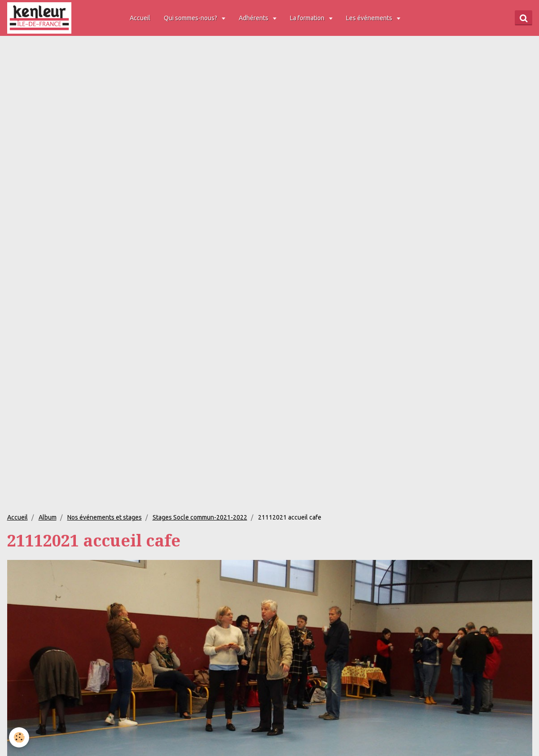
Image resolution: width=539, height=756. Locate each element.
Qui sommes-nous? (191, 18)
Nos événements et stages (105, 517)
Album (48, 517)
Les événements (370, 18)
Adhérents (254, 18)
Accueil (140, 18)
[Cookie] (19, 737)
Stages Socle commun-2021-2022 (200, 517)
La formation (308, 18)
